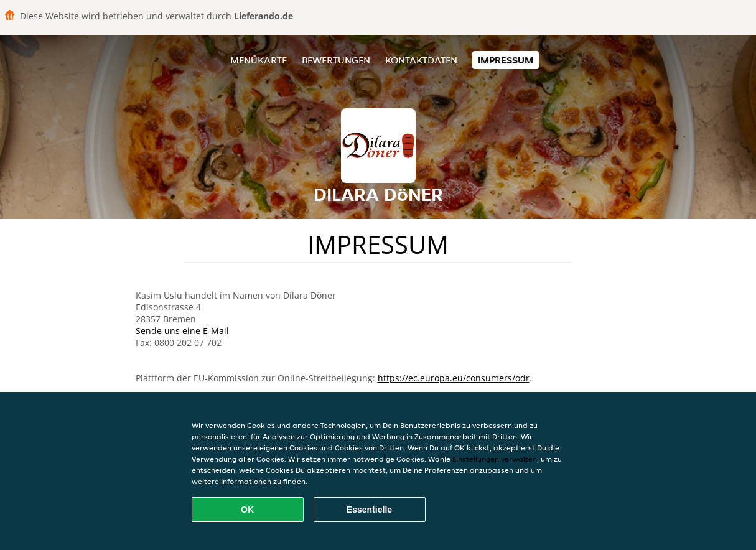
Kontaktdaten (421, 60)
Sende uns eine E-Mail (182, 331)
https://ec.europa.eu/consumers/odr (454, 378)
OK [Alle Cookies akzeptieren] (247, 510)
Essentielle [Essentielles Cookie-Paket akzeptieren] (369, 510)
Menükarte (259, 60)
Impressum (506, 60)
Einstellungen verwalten (495, 459)
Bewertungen (336, 60)
